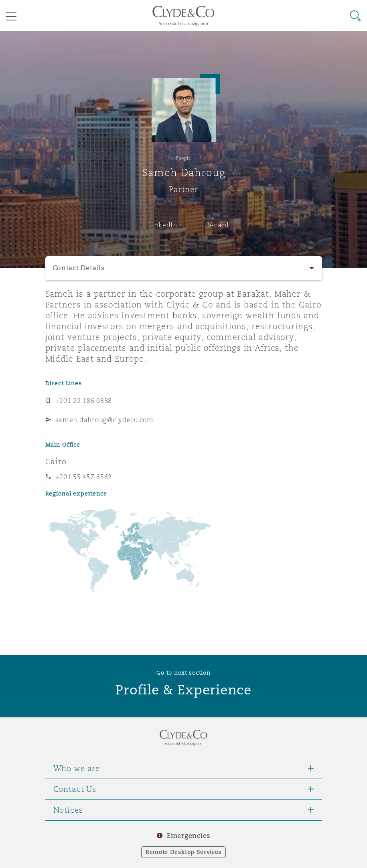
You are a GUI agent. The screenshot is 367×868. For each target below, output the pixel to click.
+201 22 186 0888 (84, 401)
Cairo (56, 461)
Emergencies (189, 836)
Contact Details (79, 268)
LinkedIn (163, 225)
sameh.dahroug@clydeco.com (104, 420)
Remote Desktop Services (183, 852)
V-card (218, 225)
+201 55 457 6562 (84, 477)
